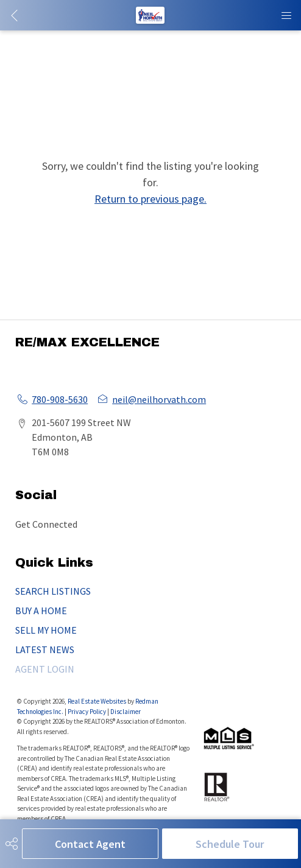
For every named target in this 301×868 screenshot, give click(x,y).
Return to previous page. (150, 199)
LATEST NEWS (45, 649)
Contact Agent (90, 844)
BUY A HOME (41, 611)
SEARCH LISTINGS (53, 591)
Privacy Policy (87, 712)
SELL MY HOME (46, 630)
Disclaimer (126, 712)
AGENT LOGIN (45, 669)
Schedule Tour (230, 844)
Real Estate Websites (97, 701)
